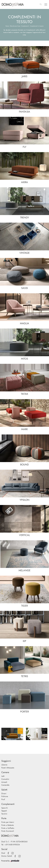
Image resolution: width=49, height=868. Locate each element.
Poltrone (5, 796)
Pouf (3, 799)
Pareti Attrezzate (8, 768)
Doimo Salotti (7, 856)
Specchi (5, 808)
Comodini (5, 779)
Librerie (4, 765)
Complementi (25, 26)
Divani (4, 793)
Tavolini (4, 814)
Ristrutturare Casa (15, 26)
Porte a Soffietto (8, 828)
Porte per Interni (8, 822)
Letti (3, 776)
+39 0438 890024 (12, 845)
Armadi (4, 782)
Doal (3, 853)
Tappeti (4, 811)
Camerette (5, 785)
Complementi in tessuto (37, 26)
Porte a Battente (8, 825)
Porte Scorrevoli (8, 831)
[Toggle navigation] (46, 4)
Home (7, 26)
